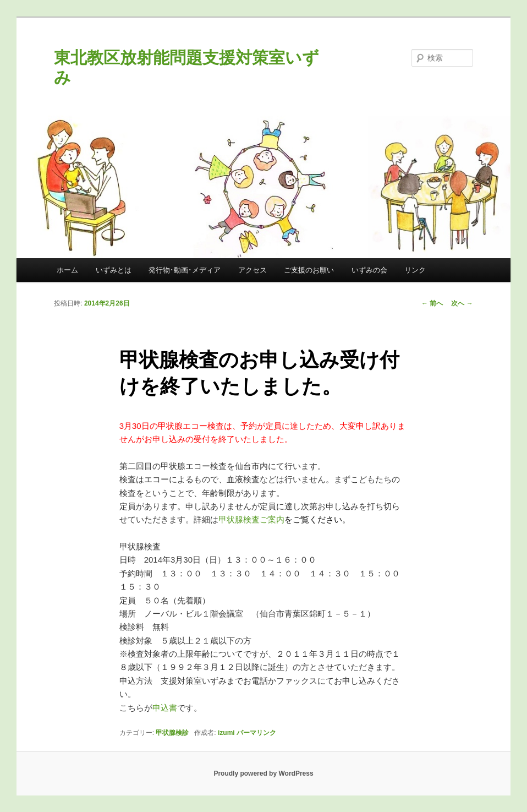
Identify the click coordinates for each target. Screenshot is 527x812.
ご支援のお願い (309, 270)
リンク (415, 270)
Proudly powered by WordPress (263, 773)
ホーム (67, 270)
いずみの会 (369, 270)
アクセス (252, 270)
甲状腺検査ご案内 (251, 519)
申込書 (165, 708)
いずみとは (114, 270)
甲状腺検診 (172, 733)
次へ (462, 303)
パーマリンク (256, 733)
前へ (432, 303)
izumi (226, 733)
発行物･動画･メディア (185, 270)
